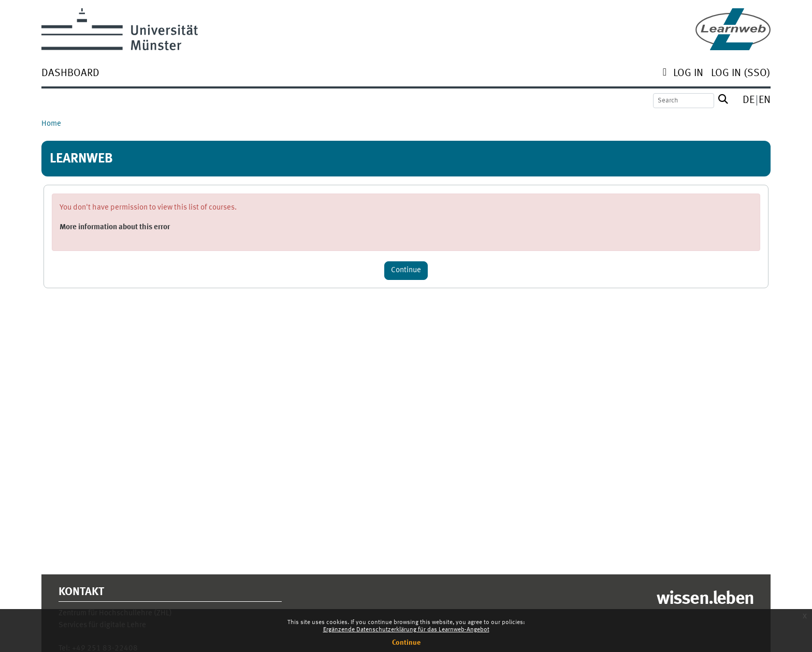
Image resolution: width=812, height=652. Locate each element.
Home (51, 124)
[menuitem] (70, 74)
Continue (406, 643)
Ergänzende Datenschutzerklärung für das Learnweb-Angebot (406, 630)
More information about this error (115, 227)
